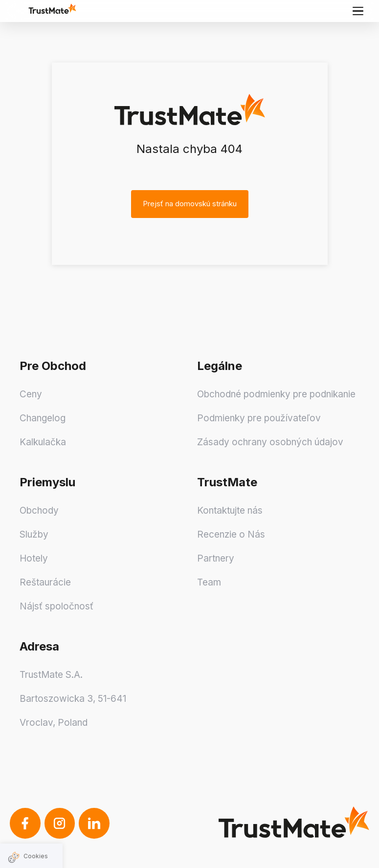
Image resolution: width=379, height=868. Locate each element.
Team (209, 582)
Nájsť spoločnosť (56, 606)
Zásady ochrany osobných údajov (270, 442)
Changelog (43, 418)
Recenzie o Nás (231, 534)
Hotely (34, 558)
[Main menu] (358, 11)
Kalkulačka (43, 442)
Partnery (216, 558)
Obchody (39, 510)
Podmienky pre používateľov (259, 418)
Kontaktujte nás (230, 510)
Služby (34, 534)
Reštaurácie (45, 582)
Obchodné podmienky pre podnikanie (276, 394)
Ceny (31, 394)
